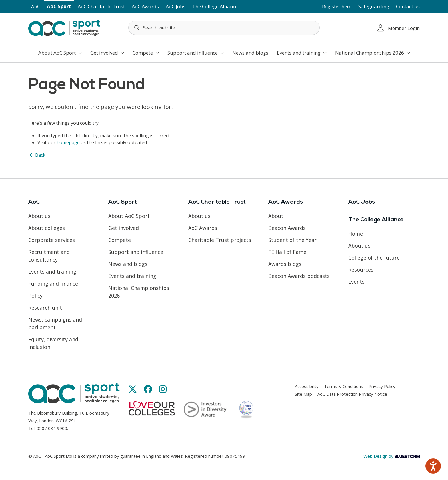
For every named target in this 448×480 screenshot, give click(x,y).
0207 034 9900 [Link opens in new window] (52, 428)
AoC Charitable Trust (101, 6)
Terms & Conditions (344, 386)
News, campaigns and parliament (55, 323)
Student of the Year (292, 240)
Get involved (107, 53)
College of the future (374, 258)
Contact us (408, 6)
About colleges (47, 228)
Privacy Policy (382, 386)
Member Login (399, 28)
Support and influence (196, 53)
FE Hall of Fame (287, 252)
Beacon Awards (287, 228)
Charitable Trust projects (220, 240)
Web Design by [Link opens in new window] (392, 456)
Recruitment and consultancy (49, 256)
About (276, 216)
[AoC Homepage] (64, 27)
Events (356, 282)
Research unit (45, 308)
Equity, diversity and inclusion (53, 343)
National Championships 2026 (373, 53)
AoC (36, 6)
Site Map (303, 394)
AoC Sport (59, 6)
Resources (361, 270)
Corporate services (52, 240)
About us (39, 216)
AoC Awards (145, 6)
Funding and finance (53, 284)
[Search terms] (224, 28)
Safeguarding (374, 6)
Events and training (302, 53)
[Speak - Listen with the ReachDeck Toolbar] (433, 466)
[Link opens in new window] (133, 389)
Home (356, 234)
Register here (337, 6)
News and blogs (250, 53)
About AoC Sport (60, 53)
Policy (35, 296)
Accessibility (307, 386)
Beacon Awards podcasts (299, 276)
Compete (146, 53)
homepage (68, 142)
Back (37, 155)
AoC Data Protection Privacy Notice (352, 394)
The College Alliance (215, 6)
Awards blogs (285, 264)
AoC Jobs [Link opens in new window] (176, 6)
